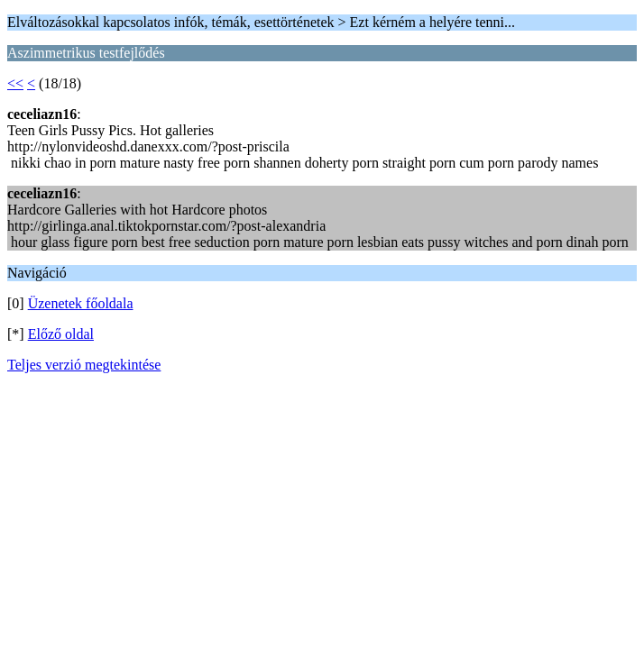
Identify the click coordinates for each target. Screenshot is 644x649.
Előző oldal (61, 334)
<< (15, 83)
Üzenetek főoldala (81, 303)
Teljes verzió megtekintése (84, 365)
